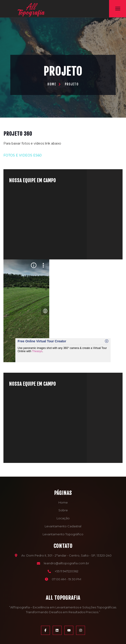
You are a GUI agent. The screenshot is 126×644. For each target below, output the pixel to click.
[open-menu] (118, 9)
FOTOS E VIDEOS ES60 (23, 155)
